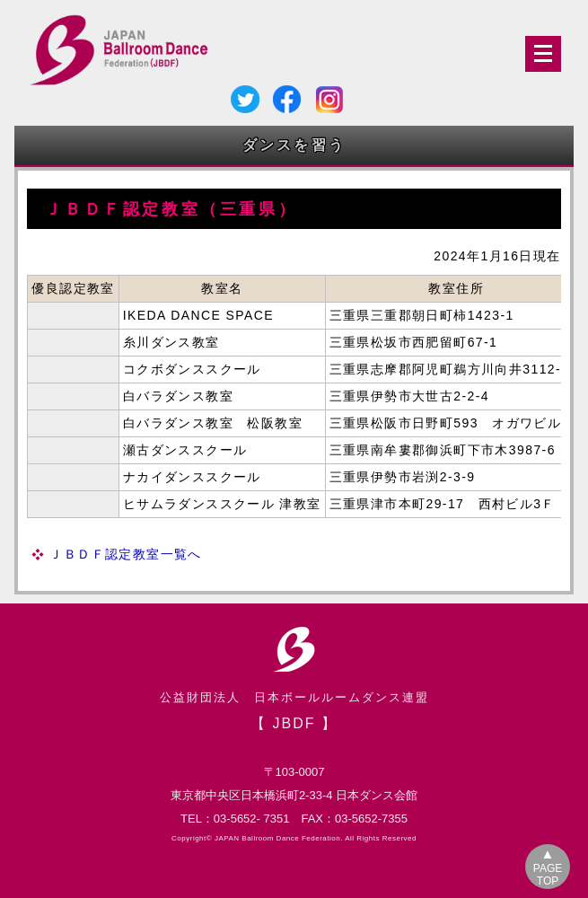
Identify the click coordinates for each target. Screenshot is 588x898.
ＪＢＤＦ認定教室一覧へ (125, 554)
